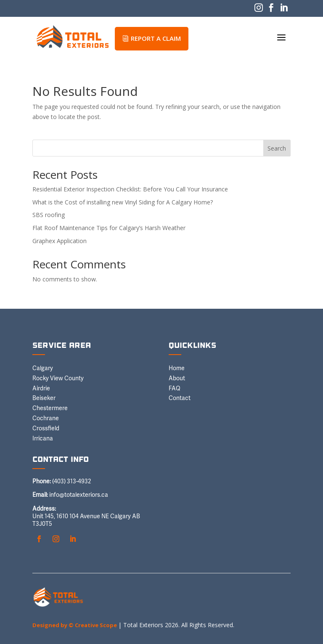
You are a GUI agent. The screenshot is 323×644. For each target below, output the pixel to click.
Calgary (43, 368)
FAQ (175, 389)
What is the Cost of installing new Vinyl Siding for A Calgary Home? (123, 202)
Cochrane (46, 419)
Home (177, 368)
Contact (180, 398)
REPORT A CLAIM (152, 38)
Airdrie (41, 389)
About (177, 379)
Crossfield (46, 429)
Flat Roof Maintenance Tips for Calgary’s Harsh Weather (109, 228)
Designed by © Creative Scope (75, 625)
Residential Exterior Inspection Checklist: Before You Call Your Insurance (130, 189)
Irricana (43, 439)
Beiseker (44, 398)
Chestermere (50, 408)
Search (277, 148)
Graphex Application (60, 241)
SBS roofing (49, 215)
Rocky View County (58, 379)
